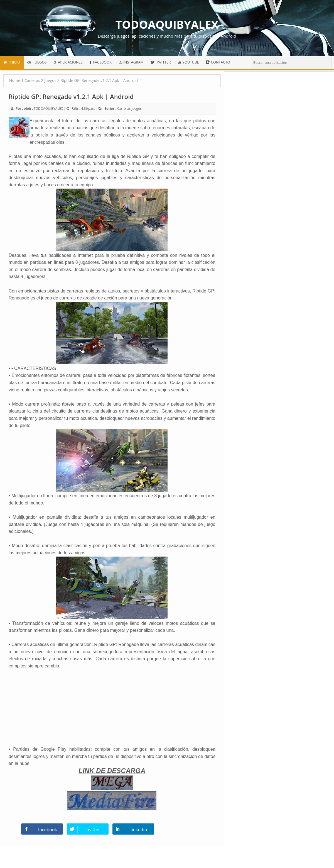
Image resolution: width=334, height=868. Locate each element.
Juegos (137, 109)
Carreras (124, 109)
